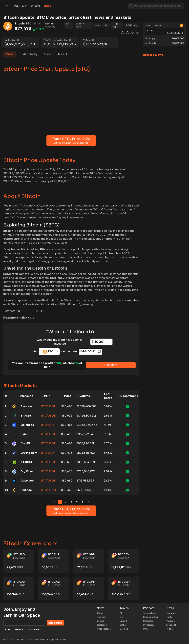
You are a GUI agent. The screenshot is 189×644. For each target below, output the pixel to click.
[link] (54, 502)
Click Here (27, 318)
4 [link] (77, 502)
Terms (7, 629)
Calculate (111, 365)
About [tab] (48, 54)
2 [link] (66, 502)
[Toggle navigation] (7, 6)
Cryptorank (149, 625)
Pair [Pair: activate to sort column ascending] (47, 396)
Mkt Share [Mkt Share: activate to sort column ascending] (108, 396)
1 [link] (60, 502)
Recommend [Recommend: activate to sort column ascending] (129, 396)
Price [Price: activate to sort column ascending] (68, 396)
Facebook (171, 625)
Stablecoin (102, 625)
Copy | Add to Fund (175, 33)
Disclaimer (34, 629)
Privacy (19, 629)
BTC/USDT (48, 406)
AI (121, 613)
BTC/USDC (49, 490)
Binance (100, 621)
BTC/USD (47, 425)
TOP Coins (35, 6)
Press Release (104, 629)
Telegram (171, 613)
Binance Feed (150, 613)
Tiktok (169, 629)
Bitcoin (100, 613)
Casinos (124, 629)
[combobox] (49, 352)
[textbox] (49, 352)
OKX (145, 629)
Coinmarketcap (151, 617)
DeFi (122, 617)
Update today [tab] (29, 54)
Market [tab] (63, 54)
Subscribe (55, 623)
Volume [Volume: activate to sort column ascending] (85, 396)
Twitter (170, 617)
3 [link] (71, 502)
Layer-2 (124, 621)
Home (15, 6)
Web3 (123, 625)
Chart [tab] (10, 54)
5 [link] (82, 502)
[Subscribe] (25, 623)
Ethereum (101, 617)
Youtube (171, 621)
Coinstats (148, 621)
